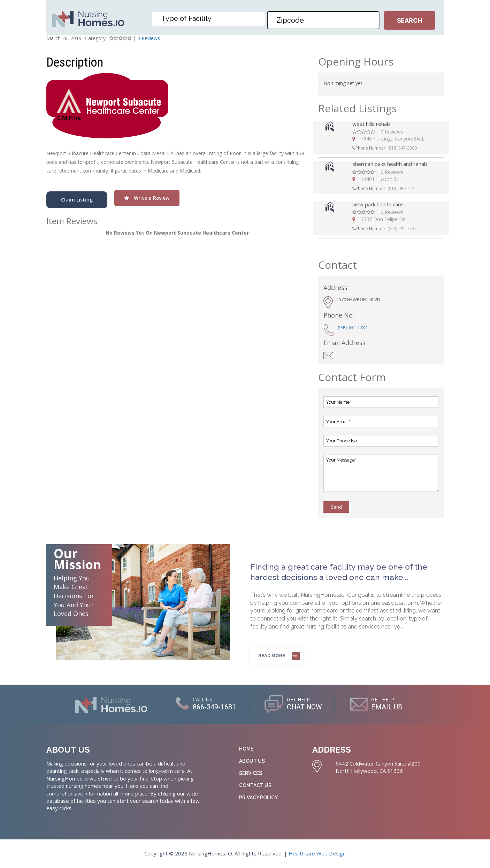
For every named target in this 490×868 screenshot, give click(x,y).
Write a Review (147, 198)
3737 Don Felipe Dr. (383, 219)
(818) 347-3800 (402, 148)
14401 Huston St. (380, 179)
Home (246, 749)
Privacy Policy (258, 798)
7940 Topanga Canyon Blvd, (393, 139)
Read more (272, 656)
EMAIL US (387, 707)
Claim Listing (77, 200)
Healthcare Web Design (317, 853)
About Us (252, 761)
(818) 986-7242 (402, 188)
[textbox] (210, 18)
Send (336, 507)
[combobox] (208, 19)
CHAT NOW (304, 707)
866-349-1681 (214, 707)
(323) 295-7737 (402, 229)
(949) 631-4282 (352, 327)
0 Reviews (149, 38)
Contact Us (255, 785)
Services (251, 773)
